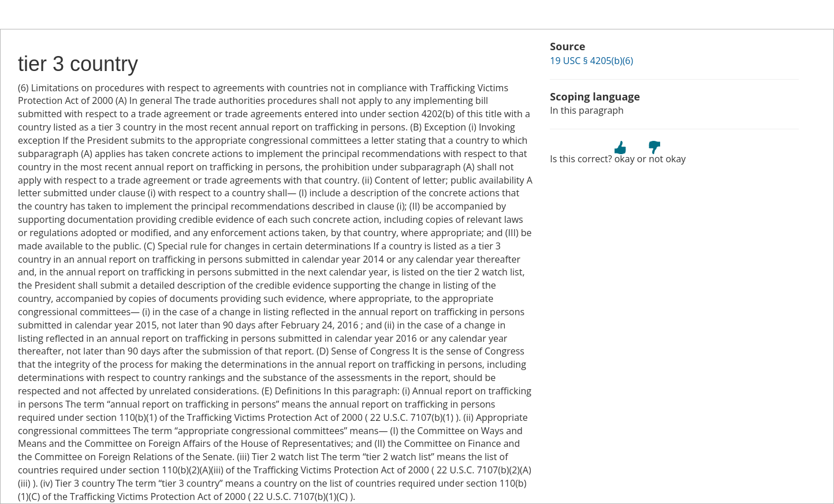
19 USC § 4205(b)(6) (591, 61)
